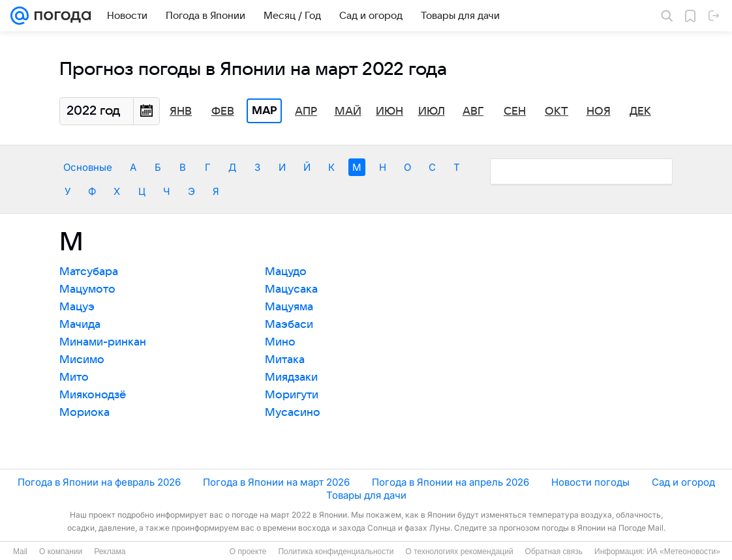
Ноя (599, 111)
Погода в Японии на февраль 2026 (99, 482)
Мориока (84, 413)
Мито (74, 377)
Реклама (110, 552)
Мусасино (293, 413)
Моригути (292, 395)
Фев (223, 111)
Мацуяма (289, 307)
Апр (306, 111)
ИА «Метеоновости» (683, 552)
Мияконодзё (93, 395)
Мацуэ (77, 307)
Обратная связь (554, 552)
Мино (280, 342)
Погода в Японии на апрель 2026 (450, 482)
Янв (181, 111)
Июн (389, 111)
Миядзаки (291, 377)
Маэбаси (289, 325)
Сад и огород (683, 482)
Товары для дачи (366, 495)
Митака (285, 360)
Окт (557, 111)
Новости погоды (590, 482)
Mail (20, 552)
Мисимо (82, 360)
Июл (432, 111)
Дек (640, 111)
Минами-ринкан (103, 342)
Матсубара (89, 272)
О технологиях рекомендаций (459, 552)
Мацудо (286, 272)
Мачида (80, 325)
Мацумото (87, 289)
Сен (515, 111)
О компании (61, 552)
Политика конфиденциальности (336, 552)
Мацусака (291, 289)
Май (348, 111)
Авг (473, 111)
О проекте (248, 552)
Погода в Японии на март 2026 (276, 482)
